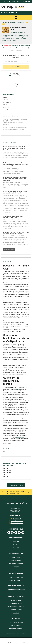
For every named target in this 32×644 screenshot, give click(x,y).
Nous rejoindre (16, 588)
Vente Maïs (16, 566)
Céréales (19, 17)
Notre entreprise (16, 582)
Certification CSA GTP (16, 624)
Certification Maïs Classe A (16, 628)
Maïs (23, 17)
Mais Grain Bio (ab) (7, 492)
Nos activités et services (16, 585)
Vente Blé (16, 569)
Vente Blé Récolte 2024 (16, 598)
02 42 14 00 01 (25, 2)
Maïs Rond (6, 490)
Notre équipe (16, 578)
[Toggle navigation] (3, 13)
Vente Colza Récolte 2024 (16, 602)
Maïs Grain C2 (6, 498)
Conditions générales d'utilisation (16, 611)
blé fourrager (17, 410)
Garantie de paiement (16, 631)
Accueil (4, 17)
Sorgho (5, 496)
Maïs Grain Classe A (8, 494)
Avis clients (16, 634)
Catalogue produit (11, 17)
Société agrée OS (16, 621)
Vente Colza (16, 563)
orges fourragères (19, 458)
